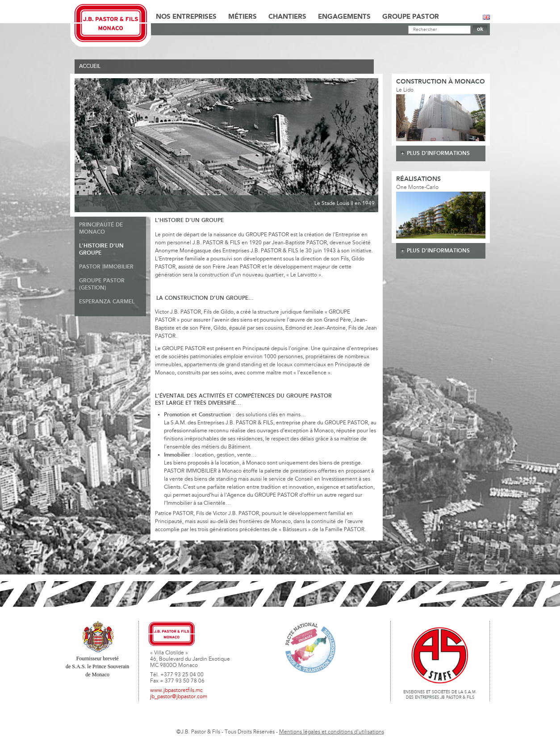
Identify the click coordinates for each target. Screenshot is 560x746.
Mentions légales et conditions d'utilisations (332, 732)
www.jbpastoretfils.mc (176, 691)
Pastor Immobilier (106, 267)
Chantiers (287, 17)
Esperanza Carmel (107, 302)
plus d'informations (438, 153)
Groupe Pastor (411, 17)
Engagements (344, 17)
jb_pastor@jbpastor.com (179, 697)
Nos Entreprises (186, 17)
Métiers (242, 17)
